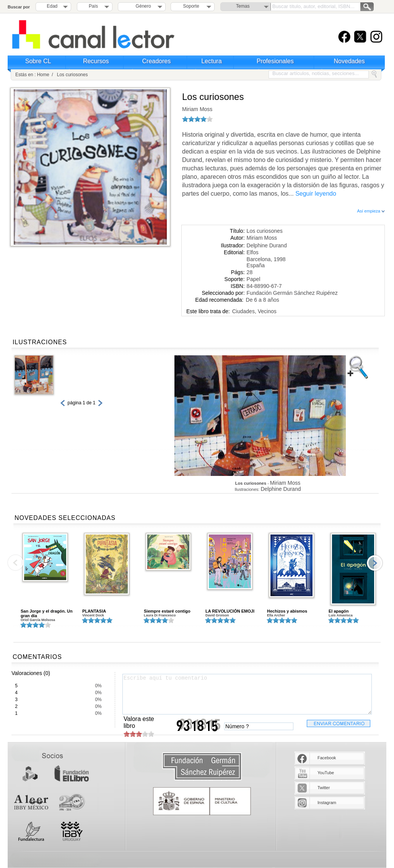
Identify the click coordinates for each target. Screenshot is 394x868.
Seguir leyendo (316, 194)
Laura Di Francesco (160, 615)
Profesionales (275, 61)
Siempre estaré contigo (167, 611)
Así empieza (371, 211)
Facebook (327, 758)
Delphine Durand (267, 245)
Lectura (211, 61)
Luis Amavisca (341, 615)
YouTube (326, 773)
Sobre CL (38, 61)
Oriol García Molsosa (38, 620)
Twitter (324, 788)
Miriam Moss (197, 109)
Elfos (253, 252)
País (93, 6)
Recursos (96, 61)
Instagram (327, 803)
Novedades (349, 61)
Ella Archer (276, 615)
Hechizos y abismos (287, 611)
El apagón (339, 611)
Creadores (157, 61)
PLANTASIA (94, 611)
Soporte (191, 6)
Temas (243, 6)
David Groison (217, 615)
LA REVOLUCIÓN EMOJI (230, 611)
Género (142, 6)
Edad (52, 6)
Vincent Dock (93, 615)
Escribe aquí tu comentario (247, 694)
